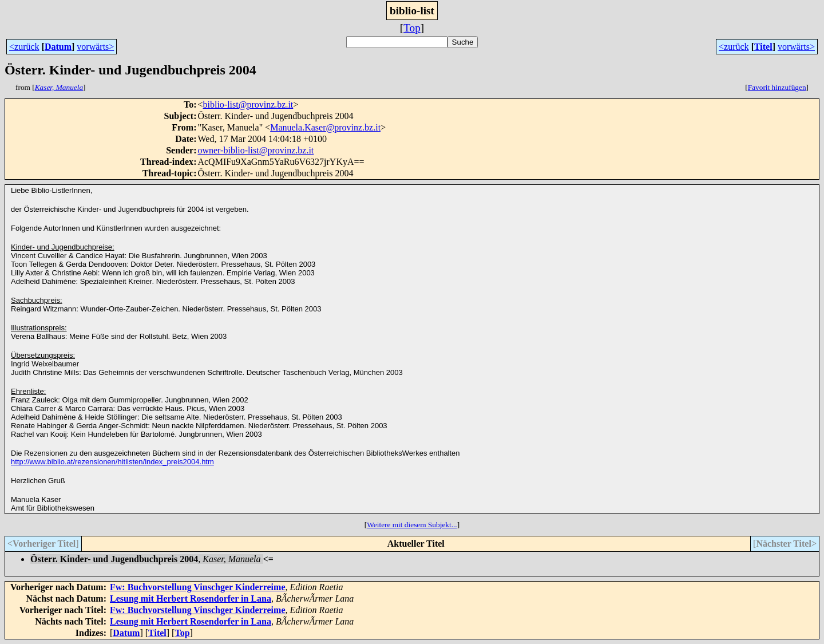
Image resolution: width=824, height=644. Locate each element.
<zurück (24, 47)
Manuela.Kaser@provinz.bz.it (325, 127)
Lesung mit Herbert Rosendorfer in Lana (191, 598)
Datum (58, 47)
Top (412, 28)
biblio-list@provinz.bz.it (248, 104)
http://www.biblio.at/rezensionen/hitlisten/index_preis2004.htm (112, 462)
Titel (763, 47)
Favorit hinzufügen (777, 87)
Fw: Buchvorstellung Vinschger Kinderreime (198, 587)
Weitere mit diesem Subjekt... (412, 525)
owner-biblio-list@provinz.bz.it (255, 150)
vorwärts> (95, 47)
